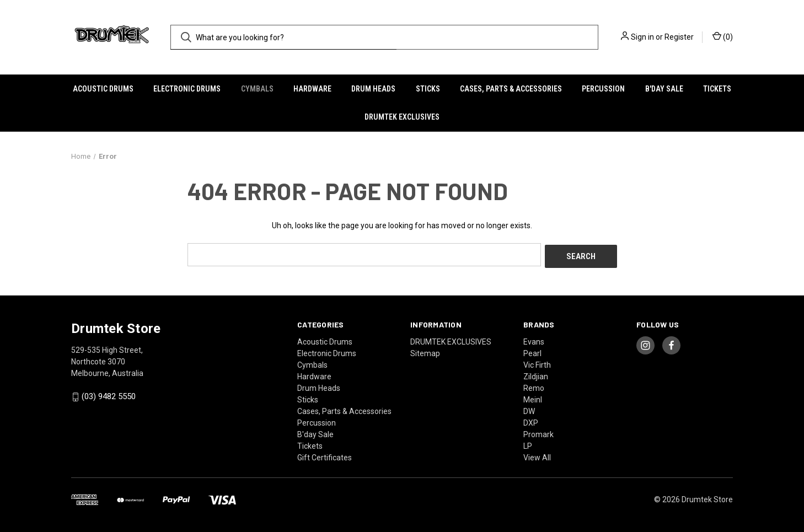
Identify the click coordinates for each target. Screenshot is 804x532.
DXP (531, 421)
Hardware (312, 89)
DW (529, 409)
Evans (534, 340)
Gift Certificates (325, 455)
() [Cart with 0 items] (723, 36)
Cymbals (257, 89)
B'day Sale (664, 89)
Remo (534, 386)
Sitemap (425, 351)
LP (528, 444)
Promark (538, 432)
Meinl (533, 397)
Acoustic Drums (103, 89)
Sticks (428, 89)
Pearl (532, 351)
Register (679, 37)
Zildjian (536, 374)
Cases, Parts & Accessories (511, 89)
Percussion (603, 89)
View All (537, 455)
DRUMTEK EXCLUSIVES (402, 117)
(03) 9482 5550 (109, 395)
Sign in (642, 37)
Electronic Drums (187, 89)
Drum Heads (373, 89)
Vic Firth (537, 363)
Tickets (717, 89)
